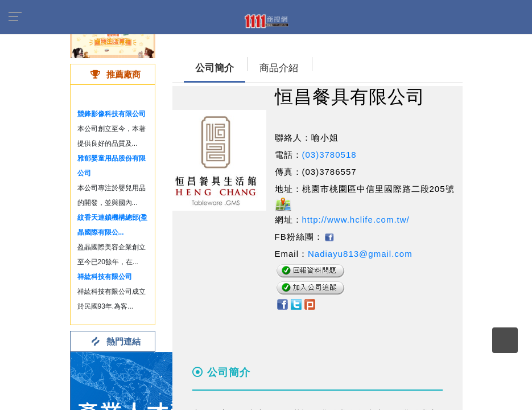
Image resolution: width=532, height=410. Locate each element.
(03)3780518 (329, 155)
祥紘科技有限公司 (105, 277)
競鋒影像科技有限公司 (112, 114)
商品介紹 (279, 68)
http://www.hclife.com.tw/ (356, 220)
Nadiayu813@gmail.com (360, 254)
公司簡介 (215, 68)
